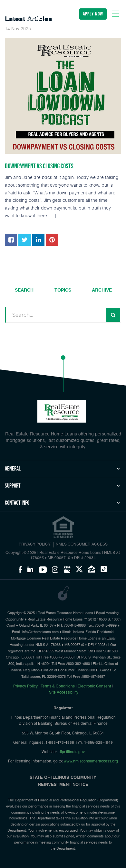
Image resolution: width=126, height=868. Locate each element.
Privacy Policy (25, 686)
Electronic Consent (94, 686)
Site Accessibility (64, 693)
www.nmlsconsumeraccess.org (91, 761)
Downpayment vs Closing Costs (39, 166)
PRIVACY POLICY (35, 545)
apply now (93, 14)
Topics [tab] (63, 290)
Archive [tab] (102, 290)
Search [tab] (24, 290)
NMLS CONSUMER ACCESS (82, 545)
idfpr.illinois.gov (71, 752)
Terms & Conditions (58, 686)
